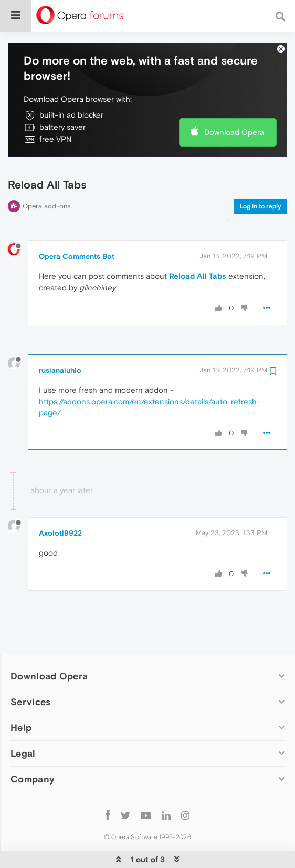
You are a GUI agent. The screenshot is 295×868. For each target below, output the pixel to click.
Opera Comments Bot (77, 224)
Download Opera (234, 100)
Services (30, 670)
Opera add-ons (46, 174)
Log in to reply (261, 174)
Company (33, 747)
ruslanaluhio (60, 338)
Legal (23, 721)
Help (21, 696)
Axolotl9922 (60, 501)
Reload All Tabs (198, 244)
